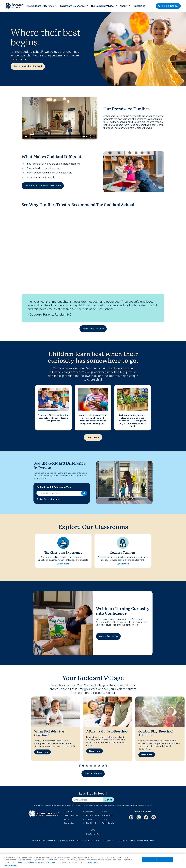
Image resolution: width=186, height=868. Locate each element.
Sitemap (106, 819)
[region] (93, 861)
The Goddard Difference (40, 6)
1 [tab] (83, 766)
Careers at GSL (89, 812)
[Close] (182, 861)
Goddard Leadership (92, 815)
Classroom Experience (72, 6)
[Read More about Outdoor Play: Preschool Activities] (147, 755)
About (123, 6)
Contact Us (88, 819)
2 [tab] (87, 766)
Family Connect (109, 815)
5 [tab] (99, 766)
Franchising (139, 6)
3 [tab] (91, 766)
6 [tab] (103, 766)
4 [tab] (95, 766)
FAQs (67, 819)
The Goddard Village (102, 6)
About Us (68, 812)
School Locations (71, 815)
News (104, 812)
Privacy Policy (68, 840)
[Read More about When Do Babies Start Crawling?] (43, 752)
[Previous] (80, 766)
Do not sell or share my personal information (36, 862)
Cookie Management (105, 840)
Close (157, 860)
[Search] (84, 493)
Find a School (168, 6)
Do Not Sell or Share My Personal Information (135, 840)
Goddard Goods (90, 823)
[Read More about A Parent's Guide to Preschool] (95, 751)
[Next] (106, 766)
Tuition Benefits (108, 823)
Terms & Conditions (85, 840)
